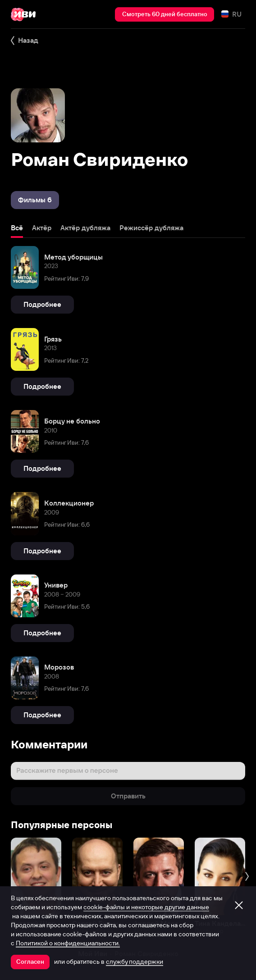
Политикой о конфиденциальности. (68, 943)
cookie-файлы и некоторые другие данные (146, 907)
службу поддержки (135, 962)
